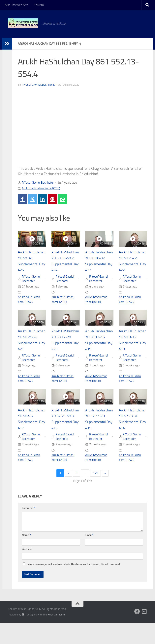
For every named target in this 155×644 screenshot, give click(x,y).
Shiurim (39, 5)
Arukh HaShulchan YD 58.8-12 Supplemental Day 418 (132, 351)
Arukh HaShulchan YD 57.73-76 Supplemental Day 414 (132, 436)
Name (26, 556)
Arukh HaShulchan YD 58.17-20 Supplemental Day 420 (64, 351)
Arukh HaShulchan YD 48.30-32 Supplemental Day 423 (98, 265)
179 (96, 494)
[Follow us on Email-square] (144, 633)
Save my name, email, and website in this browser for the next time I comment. (74, 585)
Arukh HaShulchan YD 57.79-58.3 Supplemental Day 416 (64, 436)
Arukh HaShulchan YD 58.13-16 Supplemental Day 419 (98, 351)
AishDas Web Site (16, 5)
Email (89, 556)
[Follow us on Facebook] (137, 633)
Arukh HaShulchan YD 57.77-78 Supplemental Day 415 (98, 436)
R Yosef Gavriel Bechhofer (40, 85)
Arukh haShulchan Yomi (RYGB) (43, 188)
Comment (29, 529)
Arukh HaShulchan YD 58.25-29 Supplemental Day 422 (132, 265)
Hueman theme (56, 636)
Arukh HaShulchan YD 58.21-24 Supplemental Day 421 (31, 351)
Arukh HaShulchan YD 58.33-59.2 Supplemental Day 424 (64, 265)
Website (27, 570)
